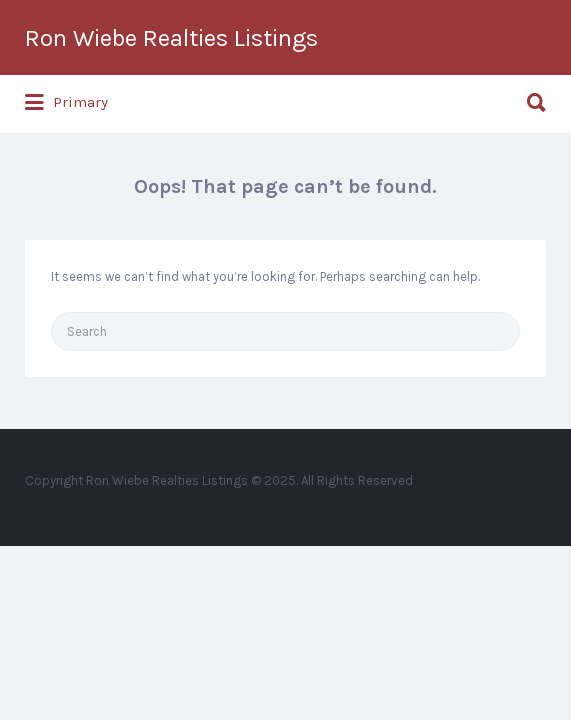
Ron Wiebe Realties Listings (171, 38)
